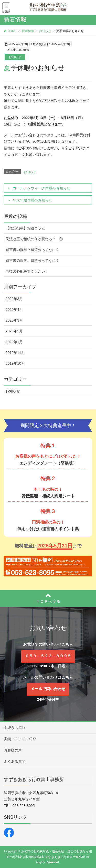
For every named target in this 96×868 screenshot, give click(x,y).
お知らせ (15, 57)
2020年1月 (14, 342)
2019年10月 (15, 363)
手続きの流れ (15, 728)
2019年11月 (15, 353)
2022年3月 (14, 299)
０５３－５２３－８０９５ (48, 656)
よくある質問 (15, 761)
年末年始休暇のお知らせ (33, 200)
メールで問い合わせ (48, 689)
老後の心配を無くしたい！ (27, 271)
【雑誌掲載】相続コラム (25, 228)
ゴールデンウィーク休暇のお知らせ (41, 188)
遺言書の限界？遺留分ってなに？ (33, 250)
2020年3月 (14, 320)
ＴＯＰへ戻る (48, 598)
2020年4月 (14, 310)
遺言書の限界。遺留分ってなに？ (33, 261)
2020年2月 (14, 331)
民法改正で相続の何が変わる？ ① (34, 239)
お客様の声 (13, 750)
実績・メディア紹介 (20, 739)
